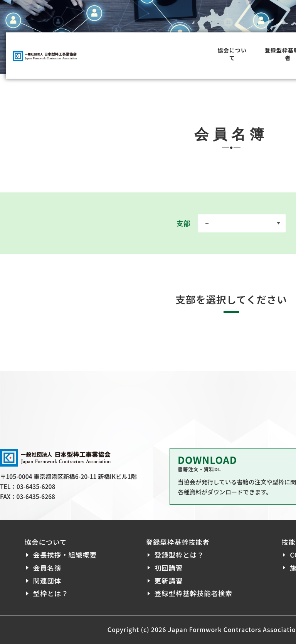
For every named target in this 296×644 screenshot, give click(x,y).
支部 (231, 223)
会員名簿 (47, 568)
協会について (232, 56)
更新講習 (169, 581)
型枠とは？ (51, 593)
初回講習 (169, 568)
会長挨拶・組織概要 (65, 555)
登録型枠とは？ (179, 555)
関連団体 (47, 581)
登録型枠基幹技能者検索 (193, 593)
